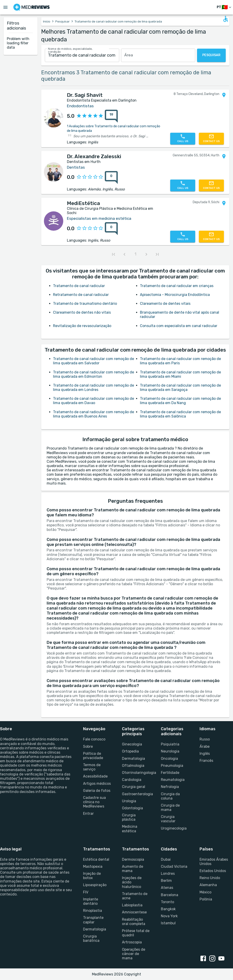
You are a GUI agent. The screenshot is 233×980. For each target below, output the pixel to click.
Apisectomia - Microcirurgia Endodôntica (175, 295)
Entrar (88, 814)
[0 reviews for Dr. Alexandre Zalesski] (111, 177)
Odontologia (132, 808)
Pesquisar (62, 21)
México (205, 892)
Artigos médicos (97, 784)
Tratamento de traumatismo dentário (85, 304)
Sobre (88, 746)
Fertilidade (170, 773)
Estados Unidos (213, 871)
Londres (168, 874)
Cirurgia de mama (170, 807)
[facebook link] (204, 959)
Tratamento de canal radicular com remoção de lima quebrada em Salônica (180, 414)
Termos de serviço (92, 767)
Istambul (168, 923)
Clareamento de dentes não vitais (82, 312)
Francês (206, 761)
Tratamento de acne (135, 896)
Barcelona (170, 895)
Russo (205, 739)
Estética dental (96, 859)
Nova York (169, 916)
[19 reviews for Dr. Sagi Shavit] (111, 116)
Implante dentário (91, 901)
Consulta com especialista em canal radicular (179, 326)
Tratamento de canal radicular (79, 286)
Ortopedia (130, 751)
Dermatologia (133, 759)
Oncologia (169, 759)
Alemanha (208, 885)
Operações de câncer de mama (134, 954)
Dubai (166, 859)
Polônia (206, 899)
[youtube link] (222, 959)
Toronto (167, 902)
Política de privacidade (93, 756)
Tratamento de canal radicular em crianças (177, 286)
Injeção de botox (92, 876)
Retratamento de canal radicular (81, 295)
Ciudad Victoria (174, 866)
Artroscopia (132, 942)
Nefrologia (170, 787)
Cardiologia (132, 780)
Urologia (129, 801)
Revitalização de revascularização (82, 326)
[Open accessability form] (225, 19)
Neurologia (170, 751)
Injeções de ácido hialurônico (132, 882)
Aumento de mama (133, 869)
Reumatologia (173, 780)
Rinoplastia (92, 911)
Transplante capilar (93, 920)
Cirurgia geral (134, 787)
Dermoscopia (133, 859)
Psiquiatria (170, 744)
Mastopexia (93, 866)
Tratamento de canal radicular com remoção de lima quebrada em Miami (180, 374)
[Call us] (183, 139)
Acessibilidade (95, 776)
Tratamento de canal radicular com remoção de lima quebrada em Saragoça (180, 387)
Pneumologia (172, 766)
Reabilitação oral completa (134, 922)
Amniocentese (134, 912)
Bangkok (168, 909)
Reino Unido (210, 878)
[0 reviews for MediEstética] (111, 229)
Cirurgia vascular (168, 819)
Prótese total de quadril (136, 933)
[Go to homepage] (32, 7)
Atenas (167, 888)
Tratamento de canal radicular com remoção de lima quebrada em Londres (94, 387)
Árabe (205, 746)
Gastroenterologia (136, 794)
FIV (86, 892)
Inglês (205, 754)
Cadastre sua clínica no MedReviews (94, 802)
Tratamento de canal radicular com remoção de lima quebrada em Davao (94, 401)
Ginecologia (132, 744)
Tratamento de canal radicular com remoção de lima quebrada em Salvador (94, 361)
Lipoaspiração (95, 885)
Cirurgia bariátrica (91, 938)
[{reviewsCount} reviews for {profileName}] (110, 116)
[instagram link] (213, 959)
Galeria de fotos (97, 791)
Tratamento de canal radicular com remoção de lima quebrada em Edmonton (94, 374)
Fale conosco (94, 739)
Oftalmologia (133, 766)
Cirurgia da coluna (170, 796)
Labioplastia (132, 905)
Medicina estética (130, 829)
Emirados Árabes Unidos (214, 862)
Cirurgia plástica (129, 817)
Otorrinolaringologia (136, 773)
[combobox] (82, 55)
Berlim (166, 881)
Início (47, 21)
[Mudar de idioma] (224, 7)
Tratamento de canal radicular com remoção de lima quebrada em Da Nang (180, 401)
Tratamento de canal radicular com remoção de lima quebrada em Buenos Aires (94, 414)
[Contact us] (211, 139)
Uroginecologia (174, 828)
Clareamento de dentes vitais (165, 304)
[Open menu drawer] (5, 7)
